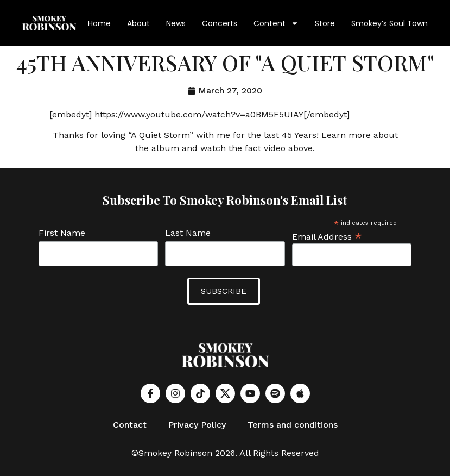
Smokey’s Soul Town (389, 23)
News (176, 23)
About (138, 23)
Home (99, 23)
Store (325, 23)
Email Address (327, 236)
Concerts (220, 23)
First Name (62, 233)
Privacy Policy (197, 425)
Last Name (188, 233)
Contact (130, 425)
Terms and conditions (293, 425)
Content (276, 23)
